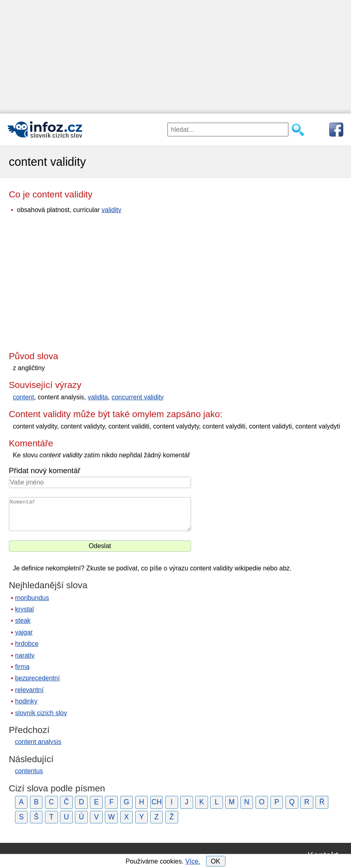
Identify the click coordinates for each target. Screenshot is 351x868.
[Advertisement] (175, 57)
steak (23, 620)
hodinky (26, 701)
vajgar (24, 632)
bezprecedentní (37, 678)
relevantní (29, 690)
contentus (29, 771)
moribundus (32, 598)
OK (216, 861)
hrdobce (27, 644)
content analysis (38, 742)
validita (98, 397)
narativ (25, 655)
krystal (24, 609)
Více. (193, 861)
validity (112, 210)
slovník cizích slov (41, 713)
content (23, 397)
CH (156, 802)
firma (22, 667)
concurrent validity (137, 397)
